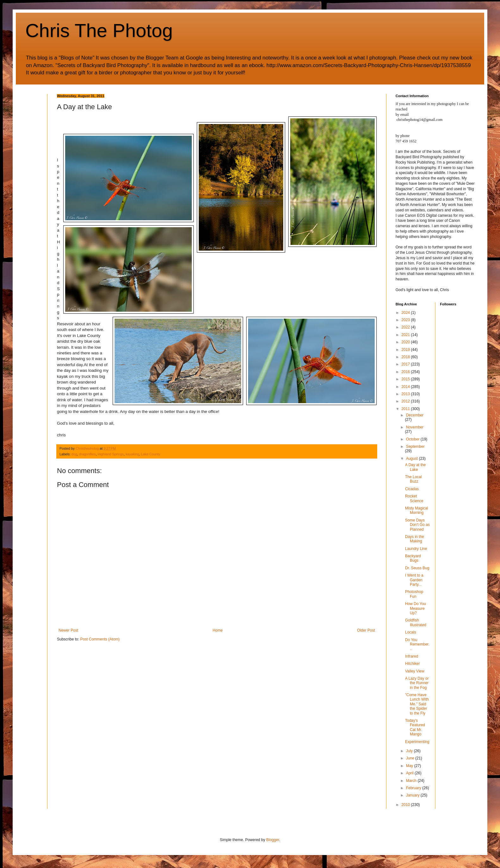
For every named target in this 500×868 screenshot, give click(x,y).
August (412, 459)
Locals (411, 632)
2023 (406, 320)
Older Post (366, 630)
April (410, 773)
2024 (406, 313)
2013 (406, 394)
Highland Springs (111, 454)
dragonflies (87, 454)
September (415, 446)
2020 (406, 342)
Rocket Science (414, 498)
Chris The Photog (99, 31)
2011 (406, 409)
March (412, 781)
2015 (406, 379)
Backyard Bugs (413, 558)
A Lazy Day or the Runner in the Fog (417, 683)
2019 (406, 350)
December (415, 415)
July (410, 751)
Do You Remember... (417, 644)
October (413, 439)
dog (74, 454)
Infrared (412, 656)
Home (218, 630)
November (415, 427)
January (413, 795)
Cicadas (412, 489)
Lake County (151, 454)
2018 (406, 357)
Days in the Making (415, 539)
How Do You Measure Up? (416, 608)
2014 (406, 387)
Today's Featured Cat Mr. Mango (415, 727)
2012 (406, 401)
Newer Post (68, 630)
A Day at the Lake (415, 467)
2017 (406, 364)
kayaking (132, 454)
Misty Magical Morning (417, 510)
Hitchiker (412, 664)
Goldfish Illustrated (416, 622)
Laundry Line (416, 549)
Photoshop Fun (414, 594)
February (414, 788)
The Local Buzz (413, 479)
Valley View (415, 671)
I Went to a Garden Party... (414, 580)
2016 (406, 372)
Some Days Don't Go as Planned (417, 525)
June (411, 758)
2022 (406, 327)
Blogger (273, 840)
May (410, 766)
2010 (406, 805)
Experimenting (417, 742)
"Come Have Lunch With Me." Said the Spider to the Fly (417, 704)
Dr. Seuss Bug (417, 568)
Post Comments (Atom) (100, 639)
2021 (406, 335)
